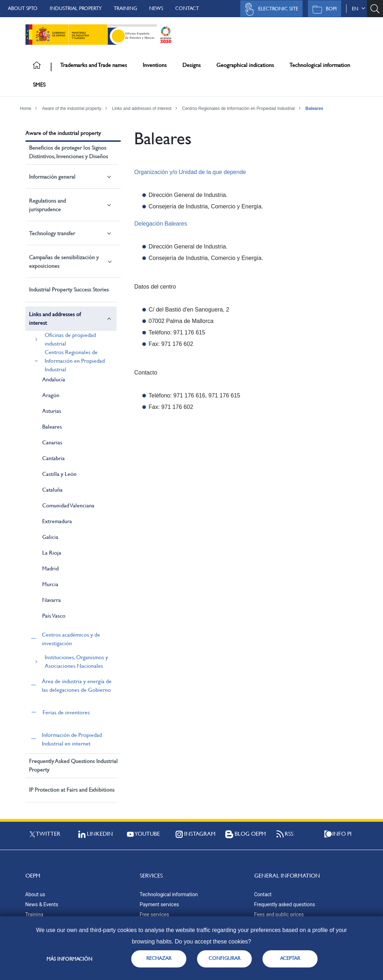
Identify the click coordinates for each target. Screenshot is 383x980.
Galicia (50, 537)
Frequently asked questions (285, 904)
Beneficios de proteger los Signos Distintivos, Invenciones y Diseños (68, 152)
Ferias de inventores (66, 712)
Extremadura (57, 521)
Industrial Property (76, 8)
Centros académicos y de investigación (71, 639)
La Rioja (52, 553)
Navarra (51, 600)
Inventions (155, 65)
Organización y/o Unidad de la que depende (190, 172)
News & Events (42, 904)
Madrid (50, 568)
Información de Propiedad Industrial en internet (72, 739)
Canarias (52, 442)
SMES (39, 85)
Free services (154, 914)
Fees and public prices (279, 914)
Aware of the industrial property (72, 108)
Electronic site (270, 9)
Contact (187, 8)
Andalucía (54, 379)
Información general (52, 177)
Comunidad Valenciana (68, 505)
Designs (191, 65)
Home (26, 108)
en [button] (359, 9)
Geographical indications (245, 65)
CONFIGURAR (224, 958)
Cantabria (53, 458)
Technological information (320, 65)
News (156, 8)
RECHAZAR (159, 958)
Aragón (51, 395)
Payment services (159, 904)
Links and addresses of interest (142, 108)
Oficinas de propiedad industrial (70, 339)
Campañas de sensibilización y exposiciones (64, 262)
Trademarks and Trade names (94, 65)
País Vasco (54, 616)
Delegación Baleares (161, 224)
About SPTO (23, 8)
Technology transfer (52, 233)
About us (35, 894)
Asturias (52, 411)
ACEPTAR (290, 958)
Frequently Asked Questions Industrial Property (73, 765)
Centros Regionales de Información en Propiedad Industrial (238, 108)
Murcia (50, 584)
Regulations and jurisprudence (47, 205)
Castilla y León (59, 474)
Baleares (314, 108)
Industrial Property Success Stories (69, 289)
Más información (69, 959)
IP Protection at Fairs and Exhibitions (72, 790)
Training (125, 8)
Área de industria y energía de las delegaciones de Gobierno (77, 685)
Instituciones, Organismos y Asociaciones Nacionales (76, 662)
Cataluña (52, 490)
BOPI (323, 9)
